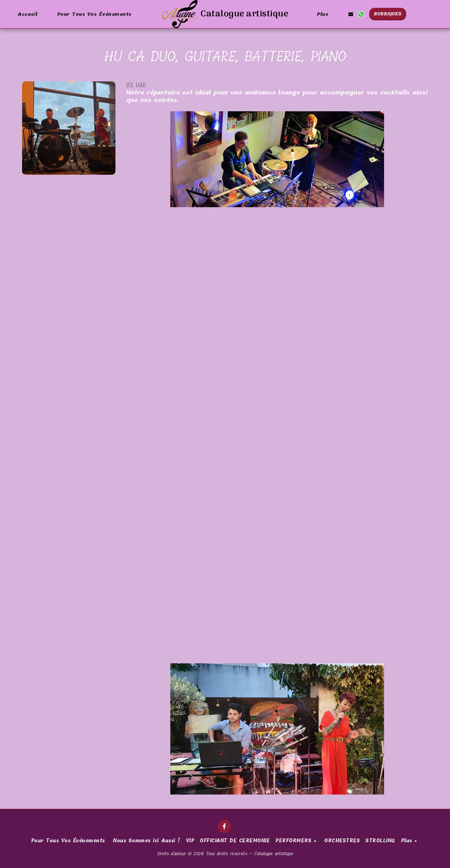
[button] (350, 14)
